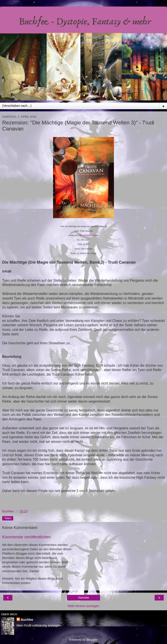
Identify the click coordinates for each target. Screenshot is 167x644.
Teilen (8, 518)
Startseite (84, 598)
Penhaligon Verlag (91, 235)
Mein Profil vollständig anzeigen (38, 626)
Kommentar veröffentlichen (26, 537)
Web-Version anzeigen (84, 606)
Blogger (92, 640)
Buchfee (27, 620)
